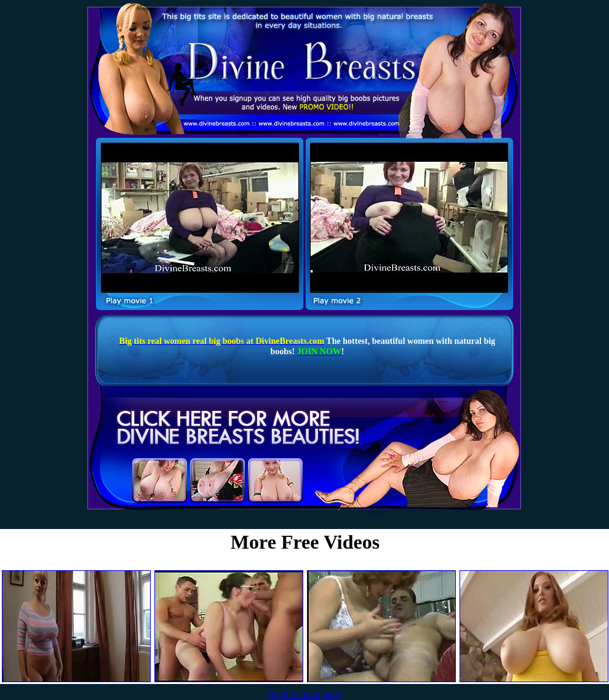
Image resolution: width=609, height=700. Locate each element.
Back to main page (304, 694)
